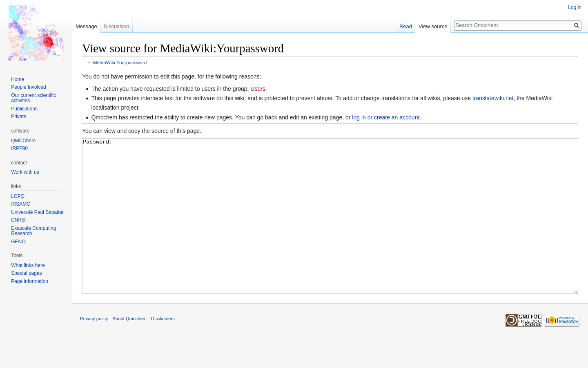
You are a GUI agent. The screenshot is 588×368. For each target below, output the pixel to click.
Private (19, 117)
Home (18, 79)
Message (86, 26)
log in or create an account (386, 117)
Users (258, 89)
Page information (30, 281)
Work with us (25, 172)
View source (433, 26)
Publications (24, 109)
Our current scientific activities (33, 98)
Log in (575, 7)
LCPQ (18, 196)
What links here (28, 265)
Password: (330, 231)
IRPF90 (19, 148)
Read (406, 26)
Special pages (26, 273)
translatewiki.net (493, 98)
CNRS (18, 220)
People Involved (28, 87)
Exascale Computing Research (33, 231)
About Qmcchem (130, 349)
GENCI (19, 242)
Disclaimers (163, 349)
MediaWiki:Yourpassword (120, 62)
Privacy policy (94, 349)
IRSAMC (21, 204)
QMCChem (23, 141)
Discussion (117, 26)
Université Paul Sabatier (37, 212)
